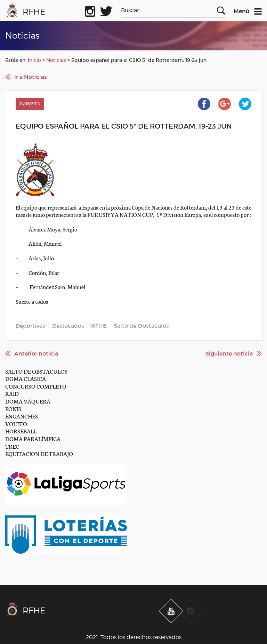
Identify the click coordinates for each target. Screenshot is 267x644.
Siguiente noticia (229, 353)
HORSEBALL (21, 431)
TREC (12, 446)
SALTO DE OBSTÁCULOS (36, 371)
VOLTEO (16, 423)
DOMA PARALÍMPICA (33, 438)
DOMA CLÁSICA (26, 378)
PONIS (13, 409)
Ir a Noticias (31, 77)
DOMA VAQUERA (28, 401)
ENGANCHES (22, 416)
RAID (12, 393)
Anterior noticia (36, 353)
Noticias (56, 60)
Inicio (34, 60)
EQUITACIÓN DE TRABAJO (39, 453)
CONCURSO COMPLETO (36, 386)
